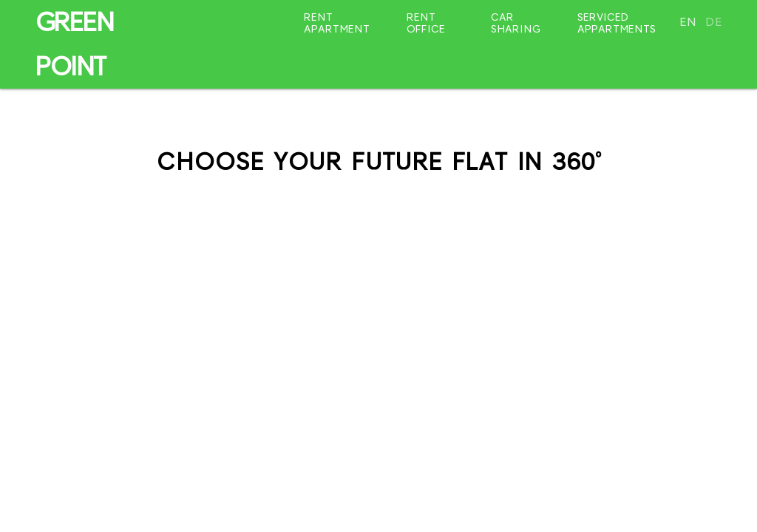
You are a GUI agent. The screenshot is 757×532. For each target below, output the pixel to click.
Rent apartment (337, 23)
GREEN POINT (74, 44)
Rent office (426, 23)
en (688, 22)
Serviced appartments (617, 23)
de (714, 22)
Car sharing (516, 23)
